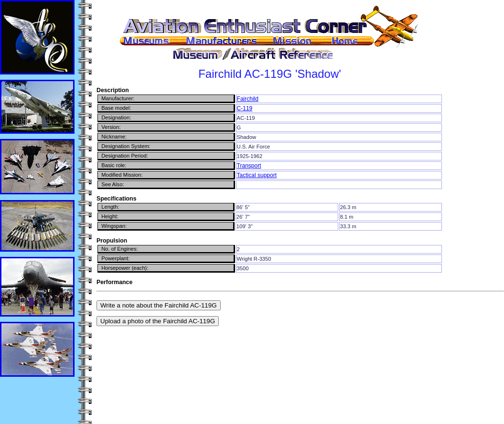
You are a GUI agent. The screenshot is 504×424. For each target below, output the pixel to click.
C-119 (245, 108)
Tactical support (257, 175)
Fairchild (248, 99)
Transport (249, 166)
